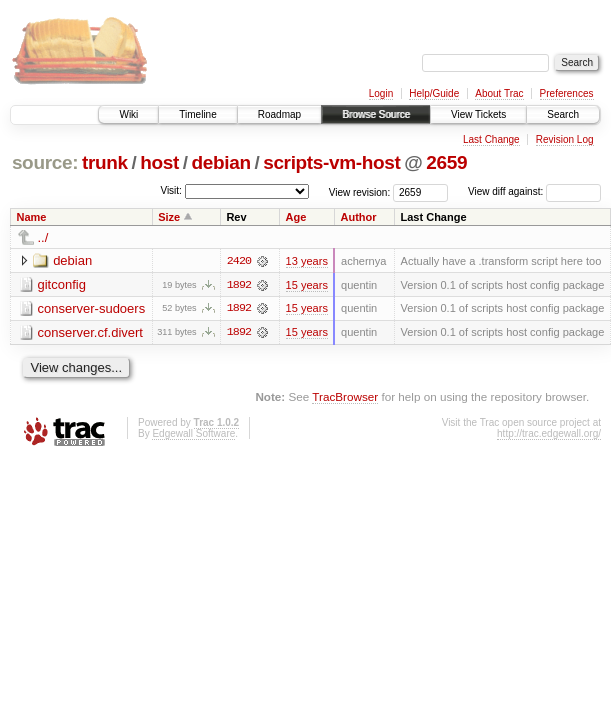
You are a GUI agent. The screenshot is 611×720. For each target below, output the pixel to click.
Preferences (567, 93)
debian (220, 162)
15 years (307, 285)
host (159, 162)
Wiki (128, 114)
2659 (446, 162)
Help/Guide (434, 93)
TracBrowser (345, 397)
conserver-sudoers (92, 308)
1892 (239, 285)
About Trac (499, 93)
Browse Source (376, 114)
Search (563, 114)
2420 (239, 261)
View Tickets (478, 114)
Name (32, 217)
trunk (105, 162)
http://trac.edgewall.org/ (549, 434)
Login (381, 93)
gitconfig (62, 284)
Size (169, 217)
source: (45, 162)
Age (296, 217)
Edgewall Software (193, 434)
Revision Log (565, 139)
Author (358, 217)
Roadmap (279, 114)
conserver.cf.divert (91, 332)
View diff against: (534, 191)
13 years (307, 261)
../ (43, 237)
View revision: (360, 191)
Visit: (171, 190)
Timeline (197, 114)
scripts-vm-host (331, 162)
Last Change (491, 139)
